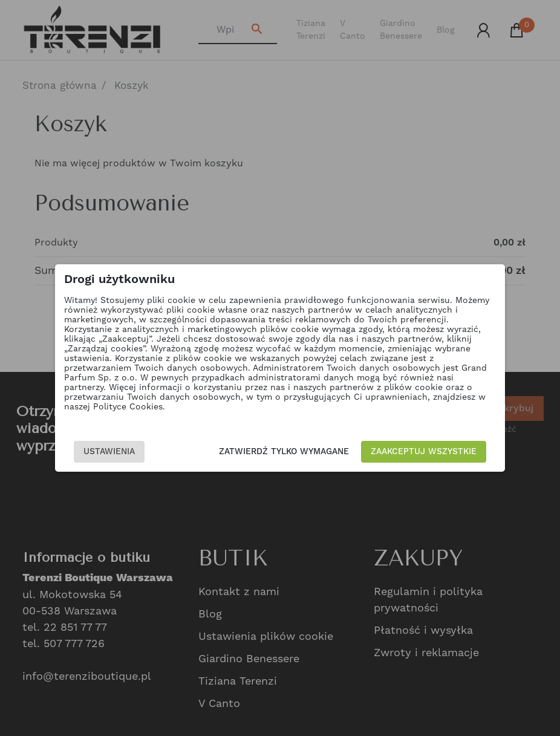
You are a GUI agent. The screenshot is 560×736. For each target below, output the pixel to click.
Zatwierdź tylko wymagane (283, 452)
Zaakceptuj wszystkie (422, 452)
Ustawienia (110, 452)
